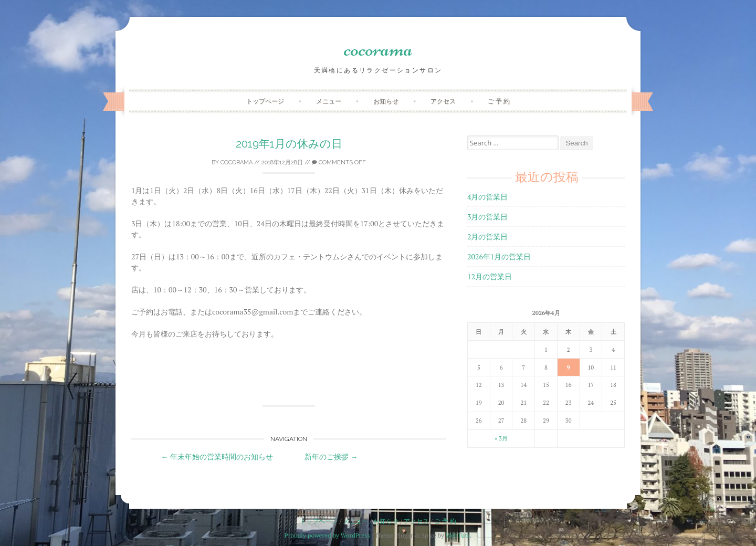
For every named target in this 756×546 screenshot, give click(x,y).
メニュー (329, 101)
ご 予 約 (499, 101)
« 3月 (501, 438)
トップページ (265, 101)
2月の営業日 (487, 237)
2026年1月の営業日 (499, 256)
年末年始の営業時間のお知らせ (217, 456)
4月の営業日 (487, 197)
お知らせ (386, 101)
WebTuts (458, 535)
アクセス (443, 101)
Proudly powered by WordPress (327, 535)
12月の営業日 (490, 276)
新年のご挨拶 (331, 456)
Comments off (339, 162)
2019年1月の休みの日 (289, 144)
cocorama (378, 49)
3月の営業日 (487, 217)
